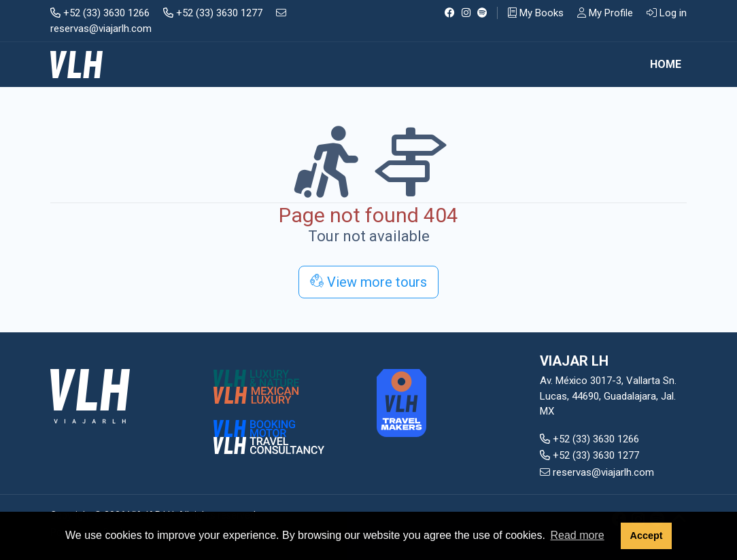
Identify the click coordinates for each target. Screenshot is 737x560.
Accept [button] (646, 536)
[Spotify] (482, 13)
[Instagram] (466, 13)
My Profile (605, 13)
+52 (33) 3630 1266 (100, 13)
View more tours (368, 282)
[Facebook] (450, 13)
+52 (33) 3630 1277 (213, 13)
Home (666, 64)
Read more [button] (577, 535)
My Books (536, 13)
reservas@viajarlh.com (597, 472)
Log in (667, 13)
